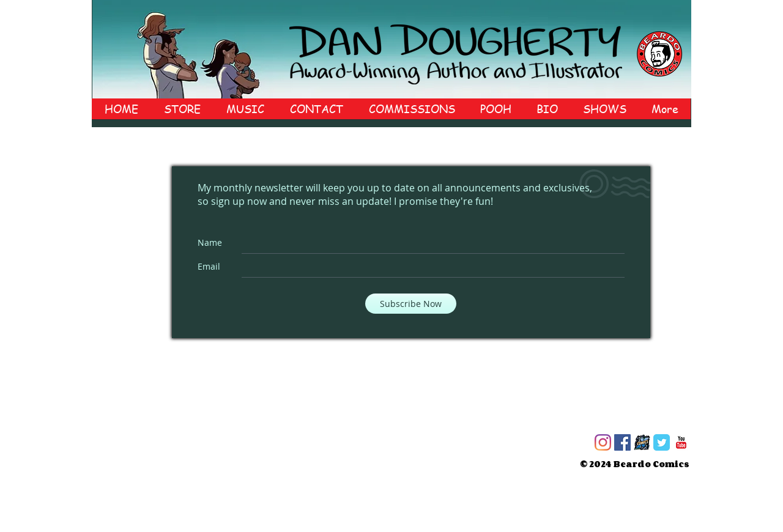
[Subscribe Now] (411, 304)
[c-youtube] (681, 442)
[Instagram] (603, 442)
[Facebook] (622, 442)
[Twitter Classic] (662, 442)
